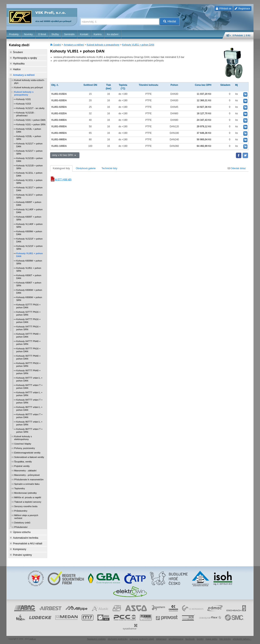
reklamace (161, 639)
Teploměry (20, 488)
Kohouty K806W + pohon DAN (29, 291)
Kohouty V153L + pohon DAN (29, 130)
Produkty (14, 34)
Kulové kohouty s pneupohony (103, 45)
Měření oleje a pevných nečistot (26, 517)
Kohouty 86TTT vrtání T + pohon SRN (29, 430)
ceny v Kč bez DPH (63, 155)
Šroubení (18, 52)
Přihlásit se (224, 9)
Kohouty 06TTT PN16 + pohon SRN (28, 365)
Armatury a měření (74, 45)
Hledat (170, 21)
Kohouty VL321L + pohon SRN (29, 182)
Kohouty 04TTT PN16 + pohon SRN (28, 328)
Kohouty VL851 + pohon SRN (29, 269)
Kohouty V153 (24, 104)
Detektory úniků (22, 523)
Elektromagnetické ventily (27, 453)
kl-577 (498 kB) (61, 180)
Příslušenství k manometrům (29, 479)
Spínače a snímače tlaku (27, 484)
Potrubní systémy (22, 555)
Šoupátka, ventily (23, 462)
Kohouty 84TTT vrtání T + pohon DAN (29, 387)
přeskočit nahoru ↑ (242, 639)
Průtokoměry (21, 511)
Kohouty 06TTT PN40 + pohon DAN (28, 357)
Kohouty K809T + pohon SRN (29, 218)
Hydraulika (19, 64)
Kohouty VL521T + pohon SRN (29, 152)
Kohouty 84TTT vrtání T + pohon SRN (29, 401)
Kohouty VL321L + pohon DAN (29, 174)
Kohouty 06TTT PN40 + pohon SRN (28, 372)
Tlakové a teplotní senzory (28, 502)
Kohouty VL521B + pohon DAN (29, 160)
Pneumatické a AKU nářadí (28, 544)
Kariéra (98, 34)
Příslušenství (21, 527)
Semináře (69, 34)
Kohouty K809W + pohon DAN (29, 233)
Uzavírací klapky (23, 444)
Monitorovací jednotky (25, 493)
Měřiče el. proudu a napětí (28, 497)
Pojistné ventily (22, 466)
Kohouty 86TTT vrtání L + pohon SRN (29, 423)
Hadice (17, 69)
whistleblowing (176, 639)
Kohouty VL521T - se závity (30, 108)
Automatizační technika (26, 538)
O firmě (42, 34)
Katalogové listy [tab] (61, 168)
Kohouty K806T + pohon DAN (29, 277)
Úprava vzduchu (22, 532)
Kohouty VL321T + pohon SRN (29, 196)
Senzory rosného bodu (26, 506)
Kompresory (20, 549)
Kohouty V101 (24, 99)
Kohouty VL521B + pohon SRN (29, 167)
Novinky (28, 34)
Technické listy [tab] (109, 168)
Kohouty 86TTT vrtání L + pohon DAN (29, 409)
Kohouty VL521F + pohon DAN (29, 240)
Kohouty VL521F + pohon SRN (29, 247)
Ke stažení (113, 34)
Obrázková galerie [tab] (86, 168)
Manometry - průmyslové (27, 475)
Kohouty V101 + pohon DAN (31, 120)
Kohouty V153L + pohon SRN (29, 138)
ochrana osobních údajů (142, 639)
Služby (55, 34)
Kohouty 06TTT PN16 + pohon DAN (28, 350)
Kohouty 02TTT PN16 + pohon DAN (28, 306)
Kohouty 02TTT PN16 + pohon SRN (28, 313)
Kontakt (84, 34)
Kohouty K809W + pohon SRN (29, 262)
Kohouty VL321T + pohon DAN (29, 189)
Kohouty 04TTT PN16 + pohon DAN (28, 321)
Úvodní (57, 45)
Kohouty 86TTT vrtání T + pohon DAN (29, 416)
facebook (190, 639)
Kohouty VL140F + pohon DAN (29, 211)
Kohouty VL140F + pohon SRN (29, 226)
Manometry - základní (25, 471)
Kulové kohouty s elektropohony (23, 438)
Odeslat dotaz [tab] (237, 168)
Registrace (242, 9)
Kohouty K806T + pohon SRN (29, 284)
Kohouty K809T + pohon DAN (29, 204)
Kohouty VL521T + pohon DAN (29, 145)
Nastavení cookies (96, 639)
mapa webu (211, 639)
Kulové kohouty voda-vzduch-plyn (29, 82)
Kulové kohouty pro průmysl (29, 87)
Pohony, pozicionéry (25, 448)
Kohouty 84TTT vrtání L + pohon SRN (29, 394)
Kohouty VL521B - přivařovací (26, 114)
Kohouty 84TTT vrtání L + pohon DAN (29, 379)
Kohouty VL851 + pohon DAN (138, 45)
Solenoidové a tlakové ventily (29, 457)
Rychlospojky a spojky (25, 58)
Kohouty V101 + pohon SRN (31, 124)
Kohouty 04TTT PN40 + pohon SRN (28, 343)
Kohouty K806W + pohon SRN (29, 299)
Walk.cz (33, 639)
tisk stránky (225, 639)
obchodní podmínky (118, 639)
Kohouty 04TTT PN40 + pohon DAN (28, 335)
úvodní (200, 639)
